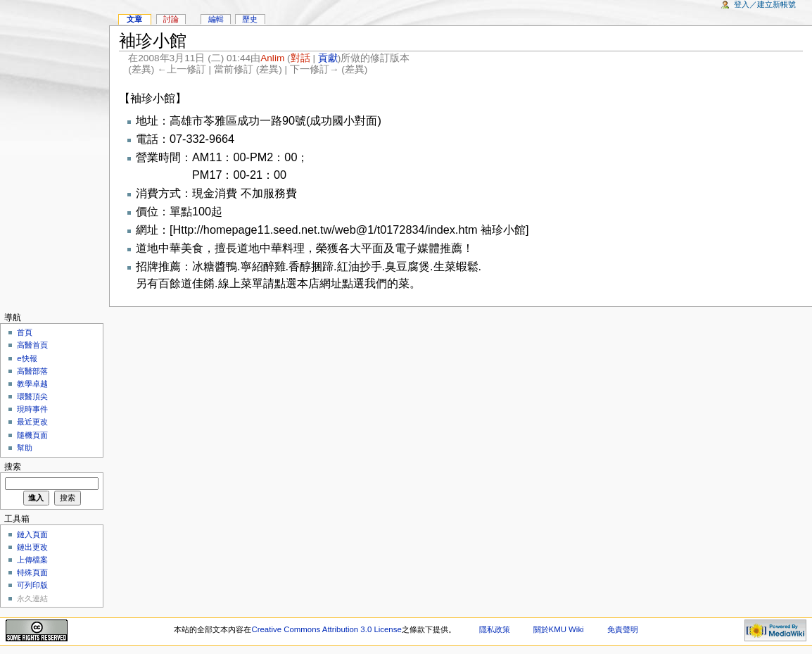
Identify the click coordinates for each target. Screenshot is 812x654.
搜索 (13, 467)
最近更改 (32, 422)
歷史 (250, 19)
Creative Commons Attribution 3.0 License (326, 629)
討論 (171, 19)
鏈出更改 (32, 547)
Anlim (272, 58)
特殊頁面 (32, 572)
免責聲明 (623, 629)
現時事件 (32, 409)
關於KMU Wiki (559, 629)
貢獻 (328, 58)
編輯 (216, 19)
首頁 (25, 332)
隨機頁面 (32, 435)
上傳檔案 (32, 560)
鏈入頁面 (32, 534)
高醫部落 (32, 371)
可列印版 (32, 585)
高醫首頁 (32, 345)
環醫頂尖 (32, 396)
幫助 (25, 448)
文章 (134, 19)
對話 (300, 58)
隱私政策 (495, 629)
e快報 (27, 358)
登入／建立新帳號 (765, 4)
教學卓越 (32, 384)
